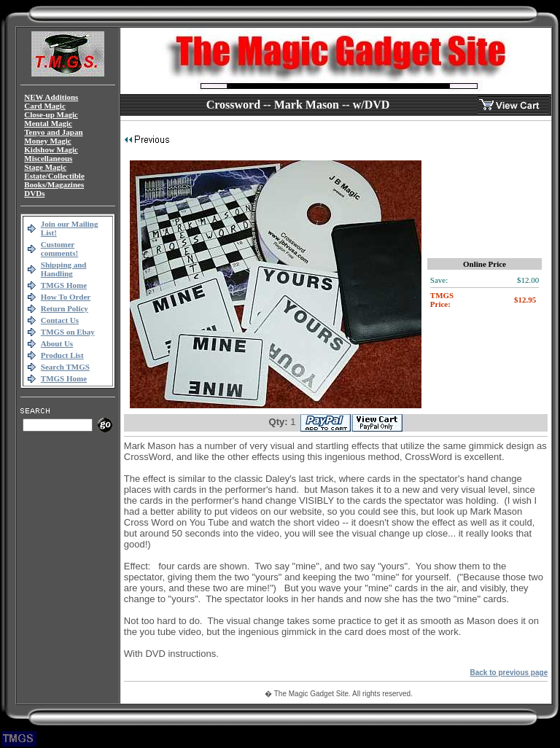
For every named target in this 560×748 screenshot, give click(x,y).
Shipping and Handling (64, 269)
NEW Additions (51, 97)
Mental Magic (48, 123)
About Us (57, 343)
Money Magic (47, 141)
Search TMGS (65, 367)
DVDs (34, 193)
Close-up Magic (51, 114)
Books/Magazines (54, 184)
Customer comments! (59, 249)
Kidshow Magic (51, 149)
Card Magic (45, 106)
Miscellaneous (48, 158)
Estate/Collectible (54, 176)
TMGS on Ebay (68, 332)
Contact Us (60, 320)
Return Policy (65, 308)
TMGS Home (64, 285)
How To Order (66, 297)
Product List (62, 355)
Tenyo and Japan (53, 132)
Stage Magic (45, 167)
